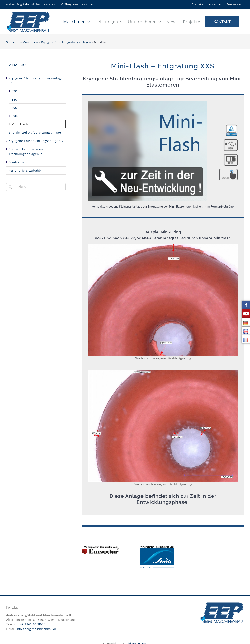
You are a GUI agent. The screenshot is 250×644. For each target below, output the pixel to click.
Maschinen (18, 65)
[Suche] (10, 187)
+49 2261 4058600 (32, 624)
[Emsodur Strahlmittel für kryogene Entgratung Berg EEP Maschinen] (101, 547)
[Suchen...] (36, 187)
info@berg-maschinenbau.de (76, 4)
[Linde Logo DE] (157, 547)
